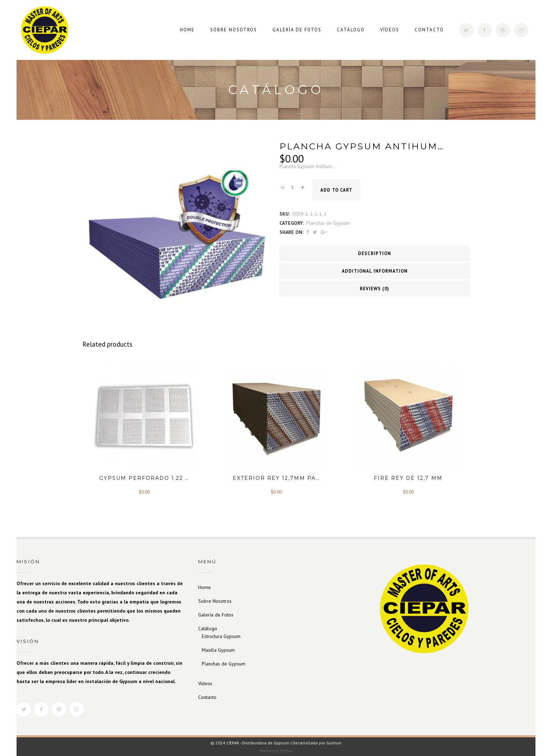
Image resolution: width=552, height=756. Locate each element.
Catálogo (208, 628)
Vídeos (205, 683)
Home (205, 587)
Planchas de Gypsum (328, 223)
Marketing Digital (276, 751)
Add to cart (336, 190)
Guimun (334, 743)
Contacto (207, 697)
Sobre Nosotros (215, 601)
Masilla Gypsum (218, 650)
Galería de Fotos (216, 615)
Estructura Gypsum (221, 636)
